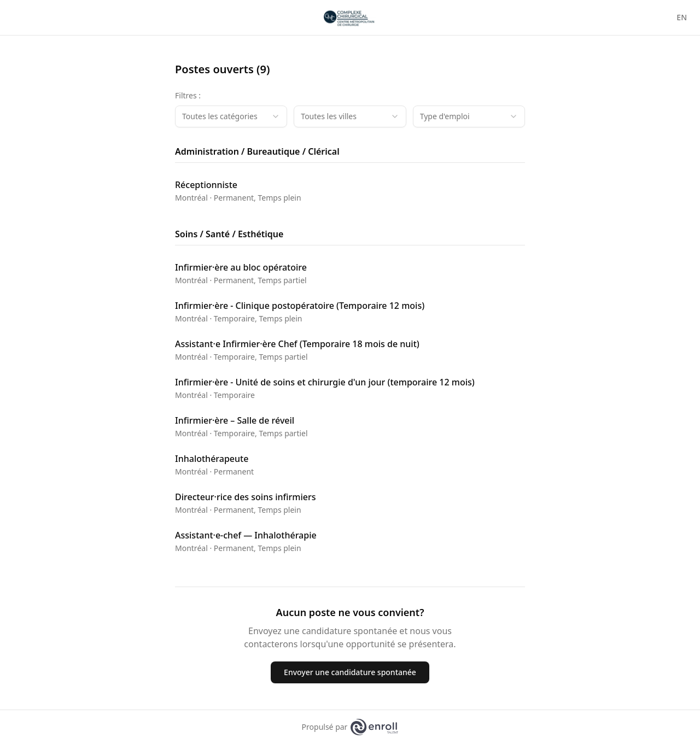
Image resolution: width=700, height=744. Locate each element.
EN (682, 17)
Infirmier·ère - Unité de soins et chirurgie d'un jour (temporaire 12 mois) (325, 382)
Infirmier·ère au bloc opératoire (241, 267)
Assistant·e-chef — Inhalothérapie (246, 535)
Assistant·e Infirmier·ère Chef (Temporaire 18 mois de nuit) (297, 344)
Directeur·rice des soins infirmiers (245, 497)
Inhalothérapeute (212, 459)
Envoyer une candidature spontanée (350, 672)
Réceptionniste (206, 185)
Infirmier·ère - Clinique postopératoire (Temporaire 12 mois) (300, 306)
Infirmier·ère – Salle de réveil (235, 420)
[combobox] (231, 116)
